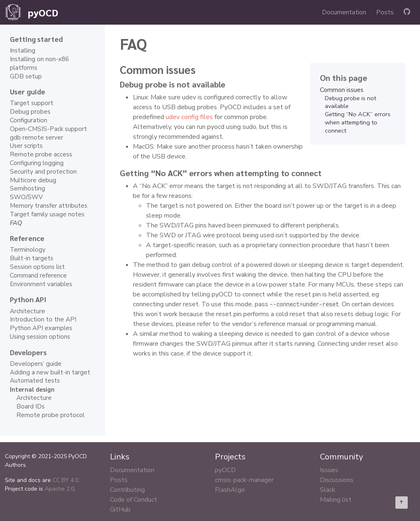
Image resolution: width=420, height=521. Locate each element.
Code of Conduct (134, 500)
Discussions (337, 480)
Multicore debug (33, 180)
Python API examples (41, 328)
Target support (32, 103)
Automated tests (35, 381)
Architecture (27, 311)
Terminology (28, 250)
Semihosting (27, 188)
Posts (385, 12)
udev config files (189, 117)
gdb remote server (37, 138)
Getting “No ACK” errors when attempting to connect (358, 122)
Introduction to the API (43, 319)
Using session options (40, 337)
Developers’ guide (36, 364)
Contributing (127, 490)
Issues (329, 470)
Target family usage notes (47, 214)
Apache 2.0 (59, 489)
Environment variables (41, 284)
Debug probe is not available (350, 102)
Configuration (29, 120)
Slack (328, 490)
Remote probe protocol (50, 415)
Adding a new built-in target (50, 372)
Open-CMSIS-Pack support (48, 129)
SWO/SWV (26, 197)
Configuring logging (37, 163)
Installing (23, 50)
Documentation (344, 12)
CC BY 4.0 (65, 480)
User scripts (26, 146)
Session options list (37, 267)
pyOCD (225, 470)
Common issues (342, 90)
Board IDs (31, 406)
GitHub (120, 510)
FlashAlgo (230, 490)
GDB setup (26, 76)
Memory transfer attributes (49, 206)
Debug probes (30, 112)
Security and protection (43, 172)
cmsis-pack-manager (244, 480)
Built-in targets (32, 258)
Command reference (38, 275)
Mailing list (336, 500)
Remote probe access (41, 154)
